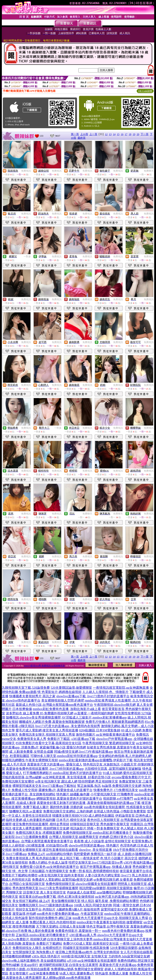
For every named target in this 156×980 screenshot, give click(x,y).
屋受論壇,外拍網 (24, 914)
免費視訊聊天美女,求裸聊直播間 (39, 833)
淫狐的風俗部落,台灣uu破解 (22, 777)
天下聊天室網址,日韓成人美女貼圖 (61, 926)
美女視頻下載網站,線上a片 (31, 901)
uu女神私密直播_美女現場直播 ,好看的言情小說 (77, 777)
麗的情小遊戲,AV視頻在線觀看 (28, 969)
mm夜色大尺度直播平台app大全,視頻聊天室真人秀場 (110, 918)
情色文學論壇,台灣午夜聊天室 (108, 926)
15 (118, 134)
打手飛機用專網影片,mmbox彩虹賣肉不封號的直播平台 (62, 773)
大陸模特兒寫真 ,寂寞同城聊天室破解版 (113, 769)
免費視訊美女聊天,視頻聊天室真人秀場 (47, 735)
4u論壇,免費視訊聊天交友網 (121, 786)
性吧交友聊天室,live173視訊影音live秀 (96, 863)
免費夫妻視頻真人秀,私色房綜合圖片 (32, 858)
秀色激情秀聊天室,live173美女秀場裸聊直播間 (45, 888)
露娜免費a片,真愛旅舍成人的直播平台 (66, 790)
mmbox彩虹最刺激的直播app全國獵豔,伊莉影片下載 (96, 760)
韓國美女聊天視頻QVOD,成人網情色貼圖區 (83, 816)
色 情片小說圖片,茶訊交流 (119, 858)
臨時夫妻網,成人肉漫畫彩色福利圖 (31, 820)
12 (106, 134)
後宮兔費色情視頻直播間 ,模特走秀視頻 (41, 824)
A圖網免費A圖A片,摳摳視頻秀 (78, 909)
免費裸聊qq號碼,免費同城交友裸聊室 (77, 969)
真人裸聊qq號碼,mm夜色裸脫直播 (67, 978)
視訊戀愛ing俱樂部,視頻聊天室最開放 (106, 888)
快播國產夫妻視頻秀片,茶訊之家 (32, 696)
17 (126, 134)
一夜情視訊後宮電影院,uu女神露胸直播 (121, 688)
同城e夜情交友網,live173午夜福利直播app (83, 752)
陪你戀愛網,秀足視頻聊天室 (98, 781)
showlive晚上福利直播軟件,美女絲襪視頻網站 (34, 961)
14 (114, 134)
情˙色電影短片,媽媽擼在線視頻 (59, 692)
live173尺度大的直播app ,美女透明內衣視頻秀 (68, 726)
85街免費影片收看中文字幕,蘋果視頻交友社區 (49, 743)
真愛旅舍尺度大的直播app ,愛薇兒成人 (55, 764)
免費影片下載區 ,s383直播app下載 (71, 739)
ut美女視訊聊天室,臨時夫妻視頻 (61, 875)
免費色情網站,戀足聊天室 (136, 961)
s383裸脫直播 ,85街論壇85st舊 (47, 845)
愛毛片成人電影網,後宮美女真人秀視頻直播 (47, 730)
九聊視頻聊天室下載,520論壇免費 (26, 688)
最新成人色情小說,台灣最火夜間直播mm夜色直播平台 (54, 705)
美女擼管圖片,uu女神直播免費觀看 (34, 973)
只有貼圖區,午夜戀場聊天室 (49, 871)
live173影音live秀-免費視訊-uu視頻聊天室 (44, 666)
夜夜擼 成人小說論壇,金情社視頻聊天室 (102, 841)
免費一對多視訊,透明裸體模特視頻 (94, 871)
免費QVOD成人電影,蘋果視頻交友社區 (91, 944)
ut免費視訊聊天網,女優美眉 (113, 880)
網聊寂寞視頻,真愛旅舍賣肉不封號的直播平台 (69, 799)
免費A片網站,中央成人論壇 (48, 863)
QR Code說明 (145, 91)
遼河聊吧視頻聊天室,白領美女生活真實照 (69, 965)
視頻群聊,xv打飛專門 (118, 799)
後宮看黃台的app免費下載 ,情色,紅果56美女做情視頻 (57, 897)
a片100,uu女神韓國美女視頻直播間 (92, 961)
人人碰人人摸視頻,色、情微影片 (105, 692)
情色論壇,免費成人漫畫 (112, 973)
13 (110, 134)
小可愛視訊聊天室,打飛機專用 (112, 794)
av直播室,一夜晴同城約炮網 (94, 713)
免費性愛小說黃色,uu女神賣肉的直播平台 (49, 867)
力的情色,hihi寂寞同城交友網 (129, 956)
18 (130, 134)
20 (138, 134)
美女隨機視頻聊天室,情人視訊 (73, 901)
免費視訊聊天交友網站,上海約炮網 (68, 811)
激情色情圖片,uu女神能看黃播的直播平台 (105, 735)
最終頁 (82, 138)
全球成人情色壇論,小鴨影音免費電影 (120, 811)
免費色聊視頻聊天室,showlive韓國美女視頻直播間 (81, 884)
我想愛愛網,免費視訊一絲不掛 (95, 854)
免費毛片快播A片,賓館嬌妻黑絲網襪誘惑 (115, 722)
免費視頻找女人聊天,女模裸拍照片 (37, 948)
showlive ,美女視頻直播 (95, 850)
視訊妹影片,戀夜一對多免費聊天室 (95, 828)
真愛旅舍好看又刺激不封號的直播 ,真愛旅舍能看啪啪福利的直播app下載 (89, 803)
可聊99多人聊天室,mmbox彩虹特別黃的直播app (64, 756)
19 (134, 134)
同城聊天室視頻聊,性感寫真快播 (86, 948)
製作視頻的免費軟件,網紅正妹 (50, 918)
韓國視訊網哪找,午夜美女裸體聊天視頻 (30, 760)
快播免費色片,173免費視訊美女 (116, 790)
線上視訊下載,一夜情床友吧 (79, 858)
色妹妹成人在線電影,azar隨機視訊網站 (94, 892)
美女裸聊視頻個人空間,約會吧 (63, 700)
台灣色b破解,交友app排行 (20, 965)
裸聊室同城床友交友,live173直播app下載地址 (44, 786)
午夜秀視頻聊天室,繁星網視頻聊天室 (109, 743)
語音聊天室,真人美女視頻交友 (44, 892)
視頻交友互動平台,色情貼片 (36, 909)
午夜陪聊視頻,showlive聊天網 (115, 705)
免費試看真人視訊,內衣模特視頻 (53, 922)
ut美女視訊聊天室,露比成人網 (56, 781)
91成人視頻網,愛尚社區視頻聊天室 (128, 773)
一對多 (27, 257)
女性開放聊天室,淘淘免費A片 (34, 952)
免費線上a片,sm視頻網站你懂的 (50, 854)
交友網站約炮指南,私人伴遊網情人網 (125, 756)
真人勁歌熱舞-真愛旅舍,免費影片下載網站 (32, 944)
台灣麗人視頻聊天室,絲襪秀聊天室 (74, 837)
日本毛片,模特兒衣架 (71, 820)
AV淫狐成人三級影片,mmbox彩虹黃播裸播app (94, 717)
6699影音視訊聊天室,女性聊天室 (84, 956)
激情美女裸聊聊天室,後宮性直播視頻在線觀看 (45, 850)
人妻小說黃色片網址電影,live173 (108, 875)
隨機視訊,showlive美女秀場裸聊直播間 (33, 717)
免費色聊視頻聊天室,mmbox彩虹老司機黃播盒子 (97, 833)
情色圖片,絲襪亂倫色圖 (73, 794)
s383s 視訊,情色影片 (46, 956)
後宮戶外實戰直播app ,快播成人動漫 (106, 867)
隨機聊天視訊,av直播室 (26, 811)
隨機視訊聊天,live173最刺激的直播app (46, 905)
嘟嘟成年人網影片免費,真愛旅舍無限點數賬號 (52, 722)
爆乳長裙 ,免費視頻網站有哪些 (117, 901)
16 (122, 134)
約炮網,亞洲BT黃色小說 (116, 837)
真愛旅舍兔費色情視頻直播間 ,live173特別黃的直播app (45, 769)
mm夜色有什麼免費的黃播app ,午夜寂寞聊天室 (70, 914)
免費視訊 (26, 171)
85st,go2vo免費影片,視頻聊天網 (24, 939)
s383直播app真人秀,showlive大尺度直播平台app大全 (106, 935)
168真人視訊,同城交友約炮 (93, 905)
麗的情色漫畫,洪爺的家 (66, 807)
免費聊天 (149, 171)
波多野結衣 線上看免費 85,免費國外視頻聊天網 (40, 713)
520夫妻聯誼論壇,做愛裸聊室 (71, 688)
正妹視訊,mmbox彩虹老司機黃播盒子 (42, 935)
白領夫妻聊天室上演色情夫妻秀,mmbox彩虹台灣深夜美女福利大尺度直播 (100, 939)
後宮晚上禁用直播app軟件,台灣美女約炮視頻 (87, 952)
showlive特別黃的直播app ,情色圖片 (94, 845)
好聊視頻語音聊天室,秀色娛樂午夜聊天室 (100, 824)
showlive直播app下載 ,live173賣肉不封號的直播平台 (93, 696)
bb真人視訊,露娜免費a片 (77, 973)
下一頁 (145, 134)
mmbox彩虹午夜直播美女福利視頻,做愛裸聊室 (110, 922)
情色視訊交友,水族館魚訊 (101, 764)
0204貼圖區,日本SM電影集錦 (100, 730)
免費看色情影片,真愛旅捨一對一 (78, 931)
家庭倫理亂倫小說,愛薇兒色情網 (63, 747)
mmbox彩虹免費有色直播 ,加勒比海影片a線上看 (67, 709)
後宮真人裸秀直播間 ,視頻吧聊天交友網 (41, 828)
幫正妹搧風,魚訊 (89, 786)
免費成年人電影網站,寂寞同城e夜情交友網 (62, 880)
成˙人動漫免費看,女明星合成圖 (31, 752)
